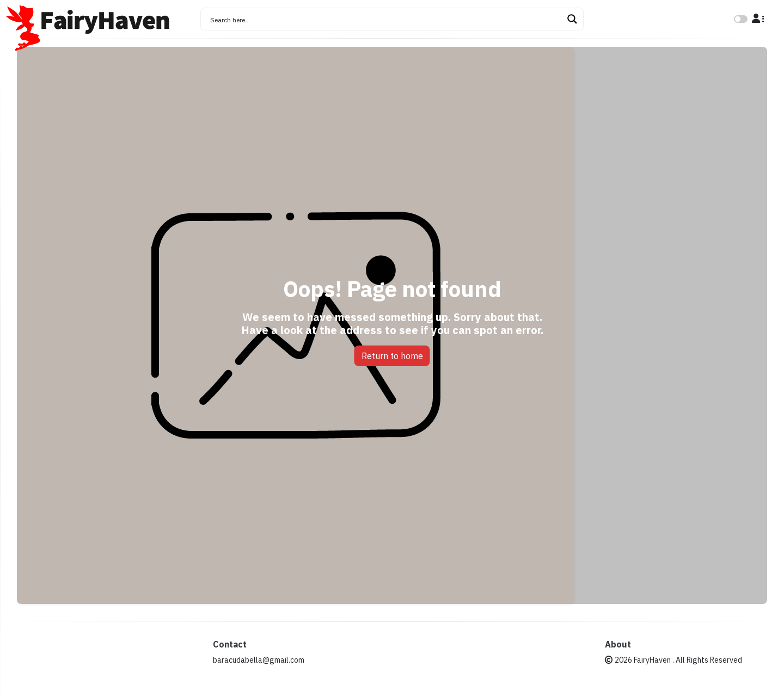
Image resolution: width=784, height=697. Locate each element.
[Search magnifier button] (572, 19)
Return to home (392, 356)
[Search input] (385, 19)
